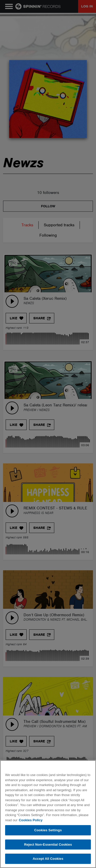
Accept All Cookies (48, 859)
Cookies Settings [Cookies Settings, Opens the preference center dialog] (48, 830)
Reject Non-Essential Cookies (48, 844)
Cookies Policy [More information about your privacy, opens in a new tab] (30, 820)
